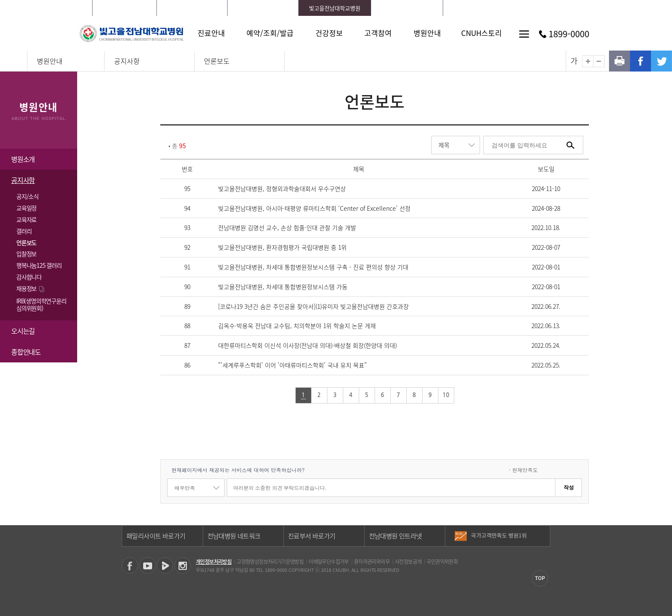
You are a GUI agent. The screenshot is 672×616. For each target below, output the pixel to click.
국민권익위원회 (442, 562)
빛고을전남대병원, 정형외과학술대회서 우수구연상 (282, 188)
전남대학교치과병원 (263, 8)
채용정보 (31, 288)
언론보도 (217, 61)
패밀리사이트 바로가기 (156, 536)
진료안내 (211, 33)
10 (446, 395)
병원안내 (427, 33)
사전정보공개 (408, 562)
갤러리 (24, 231)
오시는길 (23, 331)
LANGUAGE (548, 8)
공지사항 (127, 61)
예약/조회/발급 (270, 33)
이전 (543, 532)
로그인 (488, 8)
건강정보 (329, 33)
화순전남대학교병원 (192, 8)
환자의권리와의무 (372, 562)
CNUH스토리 (481, 33)
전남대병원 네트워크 (234, 536)
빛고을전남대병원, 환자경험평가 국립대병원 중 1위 (282, 247)
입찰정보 (26, 254)
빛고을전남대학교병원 (335, 8)
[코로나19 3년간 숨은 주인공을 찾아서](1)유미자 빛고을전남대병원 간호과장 (313, 306)
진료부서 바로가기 (312, 536)
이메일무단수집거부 (329, 562)
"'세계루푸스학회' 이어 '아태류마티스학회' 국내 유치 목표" (292, 365)
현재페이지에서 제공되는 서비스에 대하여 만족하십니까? (238, 470)
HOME (465, 8)
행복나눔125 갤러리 (39, 265)
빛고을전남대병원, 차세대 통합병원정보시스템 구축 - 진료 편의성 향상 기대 (313, 267)
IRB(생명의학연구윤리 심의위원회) (41, 304)
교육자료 (26, 219)
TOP (540, 578)
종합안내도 (26, 352)
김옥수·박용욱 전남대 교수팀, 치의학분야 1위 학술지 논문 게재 (297, 326)
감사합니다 (29, 277)
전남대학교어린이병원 (407, 8)
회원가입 (515, 8)
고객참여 (378, 33)
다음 (543, 539)
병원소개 (23, 159)
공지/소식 (27, 196)
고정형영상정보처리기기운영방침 (270, 562)
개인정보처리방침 (214, 562)
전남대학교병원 (124, 8)
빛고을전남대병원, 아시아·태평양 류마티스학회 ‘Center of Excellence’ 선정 (314, 208)
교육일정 (26, 208)
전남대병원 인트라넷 (396, 536)
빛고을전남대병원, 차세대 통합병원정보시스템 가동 (283, 287)
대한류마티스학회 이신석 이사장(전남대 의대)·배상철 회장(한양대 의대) (307, 345)
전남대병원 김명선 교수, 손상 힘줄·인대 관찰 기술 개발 (287, 227)
